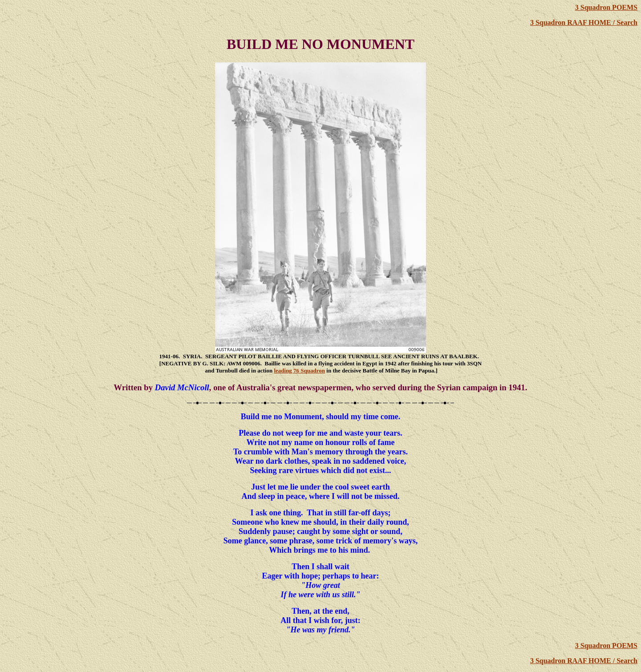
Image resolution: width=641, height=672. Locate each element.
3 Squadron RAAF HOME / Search (584, 22)
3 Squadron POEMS (606, 7)
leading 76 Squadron (299, 370)
